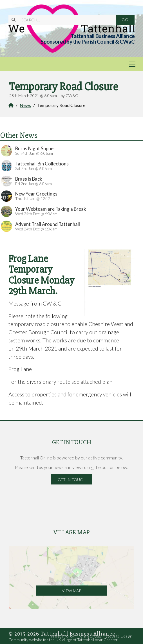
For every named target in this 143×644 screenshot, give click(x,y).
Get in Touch (72, 480)
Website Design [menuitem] (119, 636)
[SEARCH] (65, 20)
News (25, 105)
